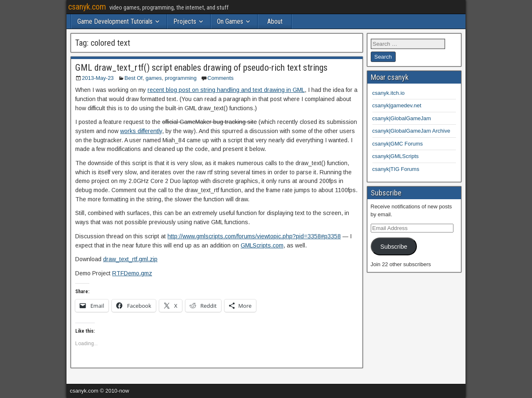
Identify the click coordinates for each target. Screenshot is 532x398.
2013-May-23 (98, 78)
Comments (220, 78)
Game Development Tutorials (115, 21)
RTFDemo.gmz (132, 273)
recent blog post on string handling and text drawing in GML (226, 90)
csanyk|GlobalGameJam (402, 118)
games (154, 78)
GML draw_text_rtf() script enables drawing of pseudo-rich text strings (201, 68)
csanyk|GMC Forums (398, 144)
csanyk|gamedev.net (397, 105)
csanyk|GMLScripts (396, 156)
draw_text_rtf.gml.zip (130, 259)
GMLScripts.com (262, 245)
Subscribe (394, 247)
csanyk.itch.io (389, 93)
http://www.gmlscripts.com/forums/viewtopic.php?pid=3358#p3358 (254, 236)
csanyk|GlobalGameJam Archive (411, 131)
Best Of (134, 78)
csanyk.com (87, 7)
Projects (185, 21)
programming (181, 78)
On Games (230, 21)
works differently (141, 131)
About (275, 21)
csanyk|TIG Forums (396, 169)
